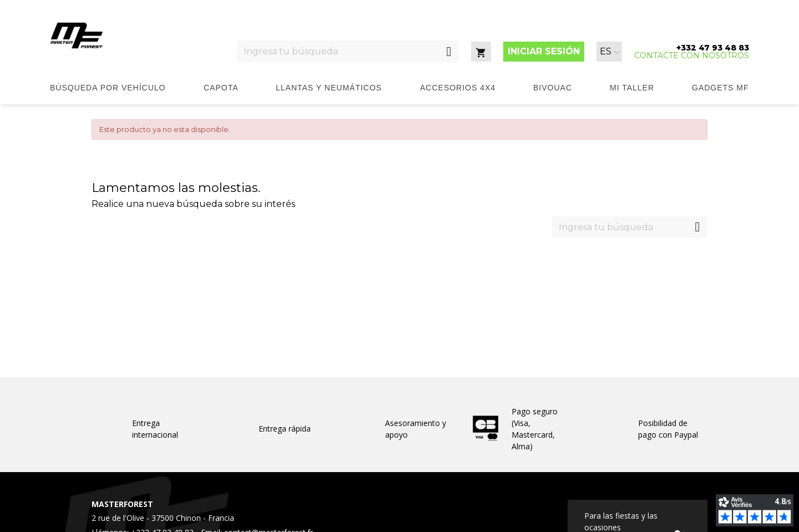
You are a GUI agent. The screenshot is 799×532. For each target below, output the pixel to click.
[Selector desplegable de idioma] (610, 52)
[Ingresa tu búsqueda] (338, 51)
